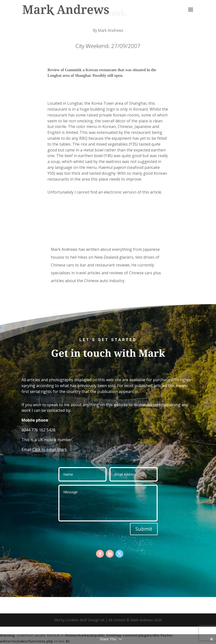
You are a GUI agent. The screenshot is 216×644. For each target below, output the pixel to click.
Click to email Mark (50, 449)
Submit (144, 529)
